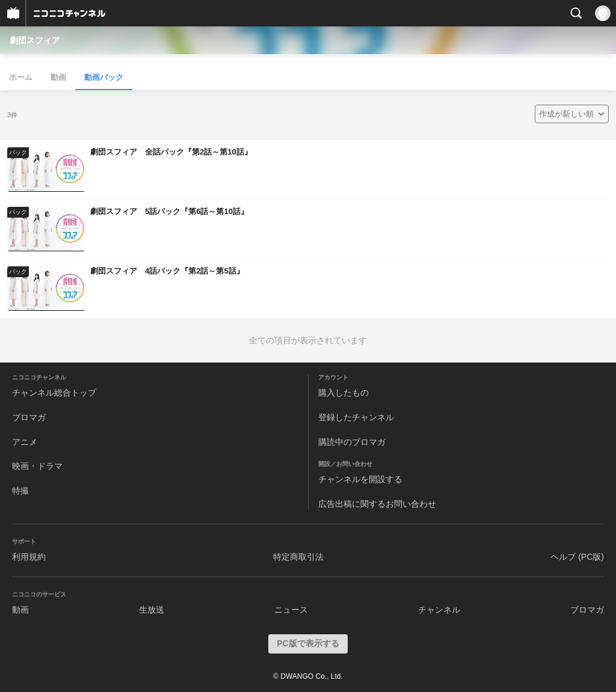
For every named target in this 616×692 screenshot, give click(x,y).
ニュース (291, 610)
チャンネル (439, 610)
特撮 (20, 491)
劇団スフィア (35, 40)
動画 (58, 77)
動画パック (104, 77)
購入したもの (343, 393)
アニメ (25, 442)
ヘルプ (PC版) (577, 557)
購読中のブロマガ (352, 442)
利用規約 (29, 557)
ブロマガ (29, 417)
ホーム (21, 77)
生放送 (152, 610)
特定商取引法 (298, 557)
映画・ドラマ (37, 466)
